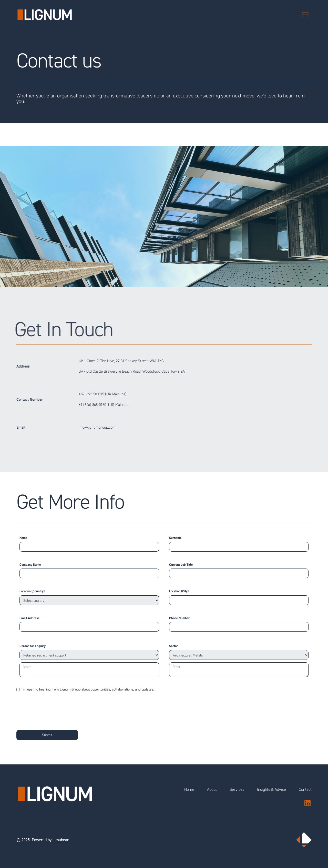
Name (23, 538)
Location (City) (179, 591)
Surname (175, 538)
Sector (173, 646)
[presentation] (55, 710)
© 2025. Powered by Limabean (43, 840)
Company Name (30, 565)
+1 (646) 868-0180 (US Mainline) (104, 405)
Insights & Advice (271, 789)
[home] (45, 15)
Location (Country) (32, 591)
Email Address (29, 618)
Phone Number (179, 618)
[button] (305, 15)
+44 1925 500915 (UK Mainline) (103, 394)
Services (237, 789)
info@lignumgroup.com (97, 427)
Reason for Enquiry (33, 646)
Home (189, 789)
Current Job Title (181, 565)
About (212, 789)
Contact (305, 789)
